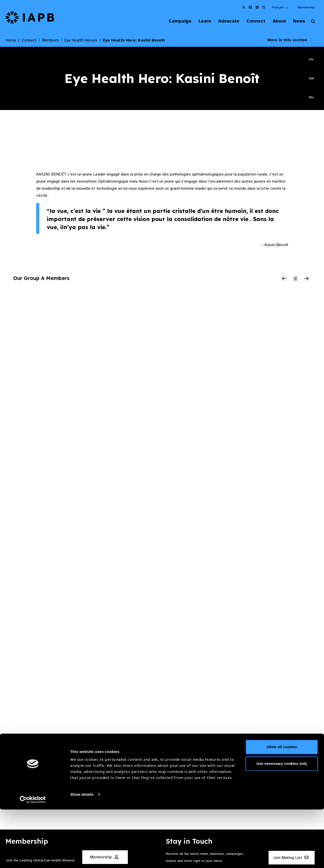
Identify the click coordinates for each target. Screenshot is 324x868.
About (276, 21)
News (298, 21)
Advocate (223, 21)
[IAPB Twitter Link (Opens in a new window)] (244, 7)
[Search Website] (313, 22)
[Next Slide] (307, 279)
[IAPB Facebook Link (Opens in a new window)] (250, 7)
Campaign (171, 21)
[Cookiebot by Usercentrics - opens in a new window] (33, 858)
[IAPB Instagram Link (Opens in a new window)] (264, 7)
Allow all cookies (282, 806)
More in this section (291, 40)
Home (11, 41)
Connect (252, 21)
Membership (306, 7)
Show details (82, 853)
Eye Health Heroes (81, 41)
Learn (197, 21)
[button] (280, 7)
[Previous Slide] (284, 279)
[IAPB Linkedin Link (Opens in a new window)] (257, 7)
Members (50, 41)
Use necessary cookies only (282, 822)
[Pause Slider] (295, 279)
